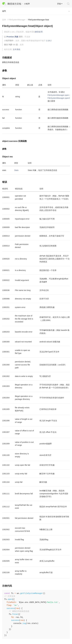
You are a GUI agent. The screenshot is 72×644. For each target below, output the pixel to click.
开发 (59, 4)
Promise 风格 (12, 37)
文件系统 (16, 49)
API (4, 11)
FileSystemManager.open (58, 95)
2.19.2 (49, 41)
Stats (16, 170)
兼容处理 (39, 32)
